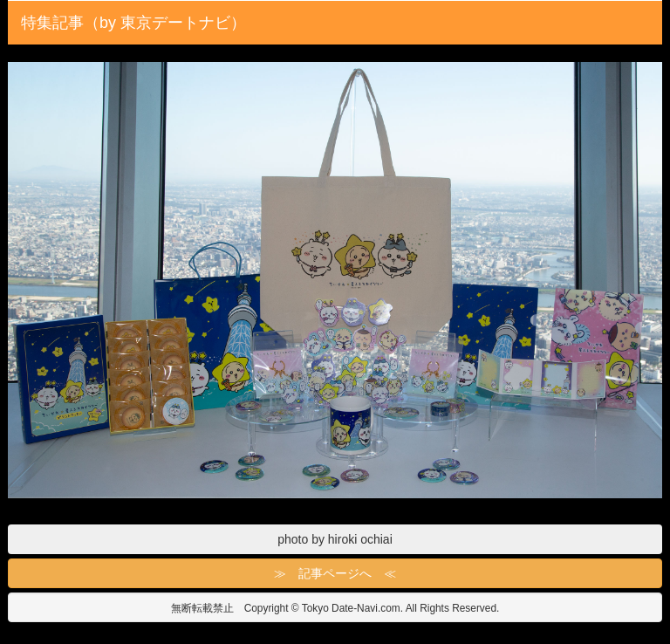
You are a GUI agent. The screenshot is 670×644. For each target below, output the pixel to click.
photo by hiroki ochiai (335, 539)
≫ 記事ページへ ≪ (335, 573)
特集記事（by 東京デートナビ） (133, 23)
